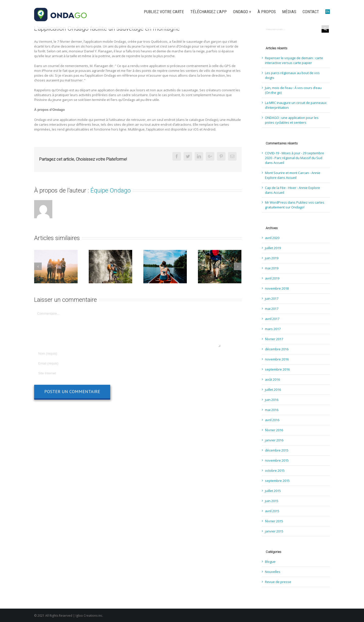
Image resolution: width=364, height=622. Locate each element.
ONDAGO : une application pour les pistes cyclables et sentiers (292, 120)
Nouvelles (273, 572)
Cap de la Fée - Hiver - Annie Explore (292, 188)
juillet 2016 (273, 390)
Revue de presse (278, 582)
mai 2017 (272, 309)
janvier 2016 (274, 440)
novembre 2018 (277, 288)
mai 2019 (272, 268)
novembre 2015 (277, 460)
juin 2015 (272, 501)
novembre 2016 (277, 359)
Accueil (279, 163)
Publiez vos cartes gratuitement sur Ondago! (295, 205)
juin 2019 (272, 258)
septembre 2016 (277, 369)
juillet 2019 (273, 248)
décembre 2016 (277, 349)
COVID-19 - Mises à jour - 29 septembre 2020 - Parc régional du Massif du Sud (294, 155)
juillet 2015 (273, 491)
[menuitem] (167, 12)
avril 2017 (272, 319)
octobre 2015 (275, 470)
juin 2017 (272, 298)
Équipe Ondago (111, 190)
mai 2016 (272, 410)
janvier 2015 (274, 531)
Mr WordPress (276, 202)
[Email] (128, 363)
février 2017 (274, 339)
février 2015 (274, 521)
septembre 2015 (277, 481)
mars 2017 (273, 329)
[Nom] (128, 353)
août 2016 (272, 379)
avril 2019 (272, 278)
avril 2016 (272, 420)
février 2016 (274, 430)
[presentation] (73, 408)
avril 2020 (272, 238)
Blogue (270, 562)
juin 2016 (272, 400)
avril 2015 (272, 511)
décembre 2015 (277, 450)
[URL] (128, 373)
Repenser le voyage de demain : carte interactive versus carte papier (294, 60)
